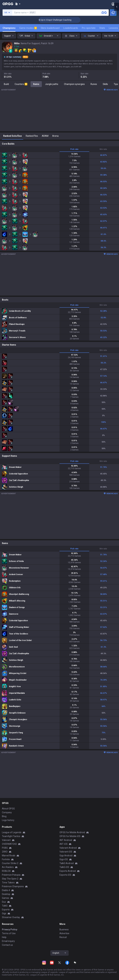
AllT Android (66, 840)
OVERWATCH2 (9, 844)
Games (6, 898)
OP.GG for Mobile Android (72, 832)
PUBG (5, 848)
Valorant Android (68, 848)
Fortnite (6, 859)
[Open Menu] (113, 4)
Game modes (28, 28)
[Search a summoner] (104, 13)
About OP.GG (8, 809)
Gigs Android (66, 856)
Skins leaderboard (50, 28)
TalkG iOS (64, 867)
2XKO (5, 852)
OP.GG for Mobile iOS (70, 836)
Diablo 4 (6, 890)
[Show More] (18, 4)
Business (64, 930)
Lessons (113, 28)
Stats (102, 28)
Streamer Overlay (11, 917)
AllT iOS (64, 844)
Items (36, 84)
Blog (4, 816)
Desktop (6, 894)
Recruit (63, 937)
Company (7, 812)
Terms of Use (9, 933)
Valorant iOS (66, 852)
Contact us (7, 945)
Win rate (103, 149)
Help (4, 937)
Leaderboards (71, 28)
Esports (6, 910)
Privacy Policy (10, 930)
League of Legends (12, 832)
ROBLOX (6, 871)
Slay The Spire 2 (10, 879)
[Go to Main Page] (8, 4)
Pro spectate (89, 28)
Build (6, 84)
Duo (4, 902)
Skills (105, 84)
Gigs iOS (64, 859)
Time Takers (8, 883)
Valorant (6, 840)
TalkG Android (67, 863)
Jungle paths (52, 84)
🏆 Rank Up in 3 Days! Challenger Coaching (63, 20)
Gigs (4, 913)
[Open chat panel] (117, 58)
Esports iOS (65, 875)
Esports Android (68, 871)
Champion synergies (74, 84)
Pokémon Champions (13, 886)
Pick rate (74, 149)
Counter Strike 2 (10, 863)
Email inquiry (8, 941)
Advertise (64, 933)
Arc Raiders (8, 867)
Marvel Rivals (9, 856)
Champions (9, 28)
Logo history (8, 820)
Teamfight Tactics (11, 836)
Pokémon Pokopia (11, 875)
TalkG (5, 906)
